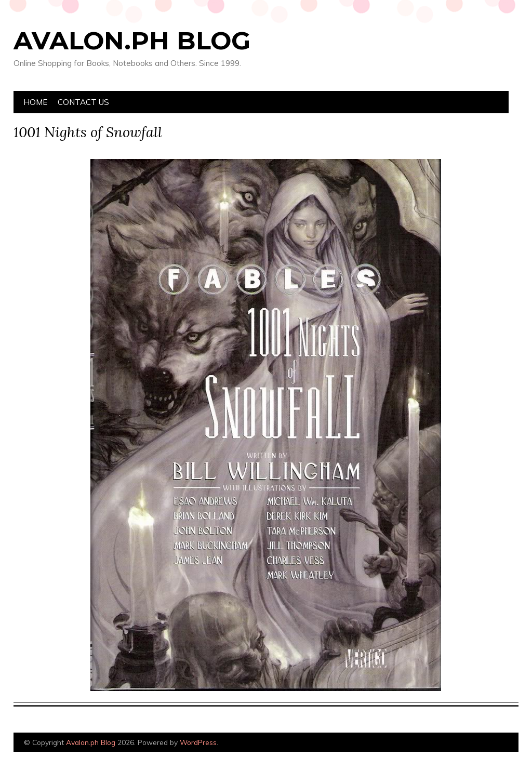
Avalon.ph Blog (132, 41)
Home (35, 102)
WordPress (198, 742)
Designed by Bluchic (494, 743)
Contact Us (83, 102)
